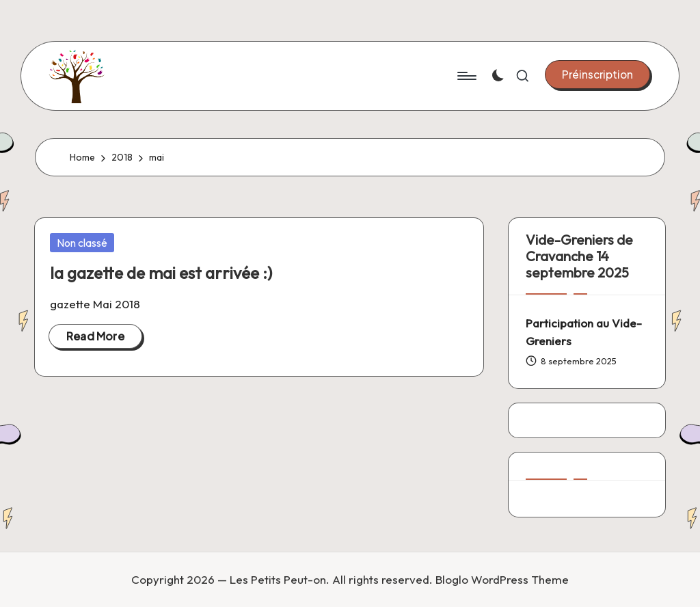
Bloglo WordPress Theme (502, 579)
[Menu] (466, 76)
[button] (597, 75)
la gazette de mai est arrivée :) (161, 273)
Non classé (82, 243)
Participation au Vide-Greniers (584, 332)
